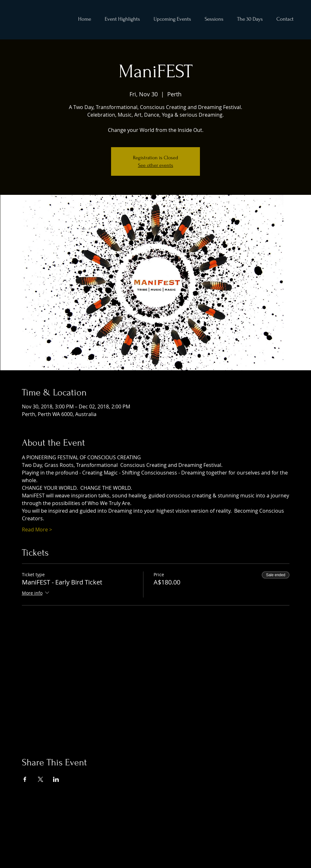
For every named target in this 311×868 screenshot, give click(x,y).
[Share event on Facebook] (25, 779)
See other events (156, 165)
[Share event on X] (40, 779)
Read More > (37, 530)
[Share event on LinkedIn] (56, 779)
